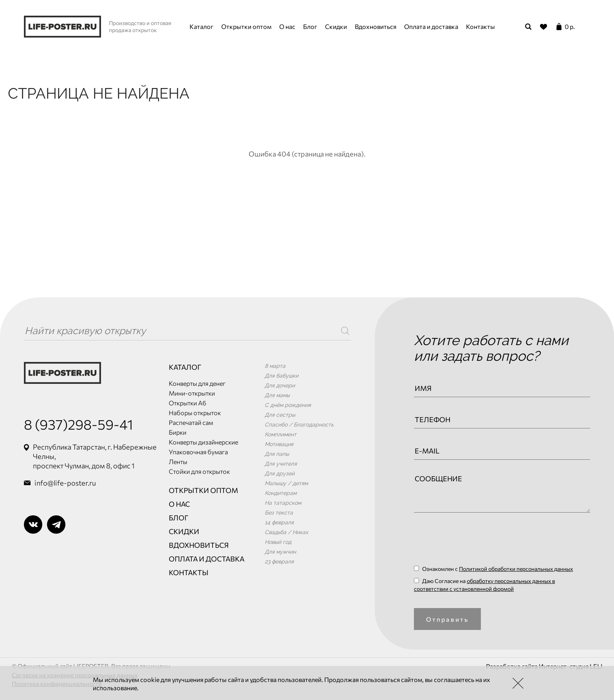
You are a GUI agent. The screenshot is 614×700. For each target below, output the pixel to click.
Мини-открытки (192, 393)
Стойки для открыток (199, 471)
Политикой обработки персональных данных (516, 569)
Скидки (336, 26)
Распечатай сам (191, 422)
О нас (287, 26)
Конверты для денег (197, 383)
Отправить (448, 619)
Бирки (178, 432)
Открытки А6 (188, 403)
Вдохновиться (376, 26)
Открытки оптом (246, 26)
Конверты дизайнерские (203, 442)
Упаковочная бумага (198, 452)
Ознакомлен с (493, 569)
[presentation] (473, 542)
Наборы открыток (195, 413)
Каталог (201, 26)
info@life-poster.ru (65, 483)
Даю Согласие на (484, 585)
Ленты (178, 462)
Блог (310, 26)
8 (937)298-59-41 (79, 424)
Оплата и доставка (431, 26)
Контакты (480, 26)
